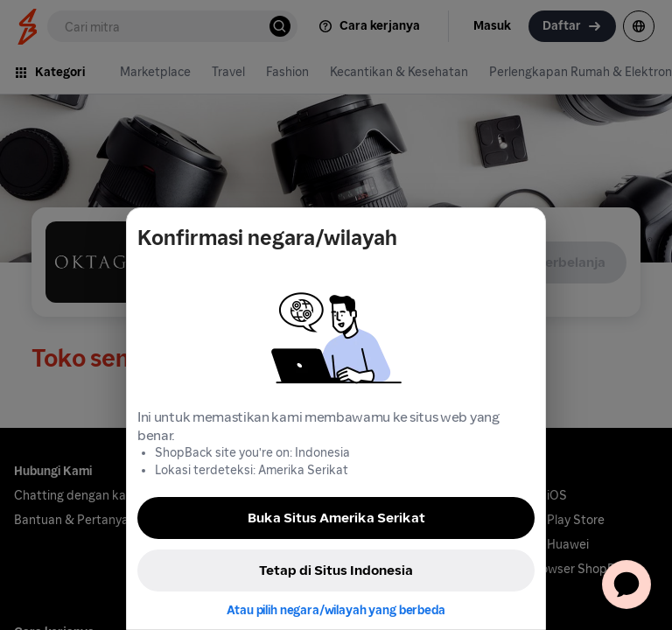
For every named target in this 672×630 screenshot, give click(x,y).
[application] (626, 584)
